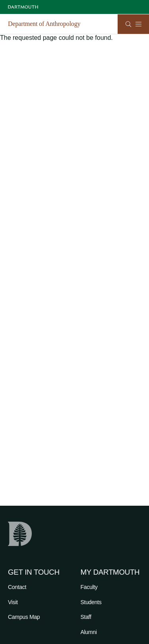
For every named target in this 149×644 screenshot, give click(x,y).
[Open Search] (129, 24)
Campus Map (24, 617)
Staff (86, 617)
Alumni (89, 632)
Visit (13, 602)
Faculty (89, 587)
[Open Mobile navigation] (138, 24)
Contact (17, 587)
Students (91, 602)
